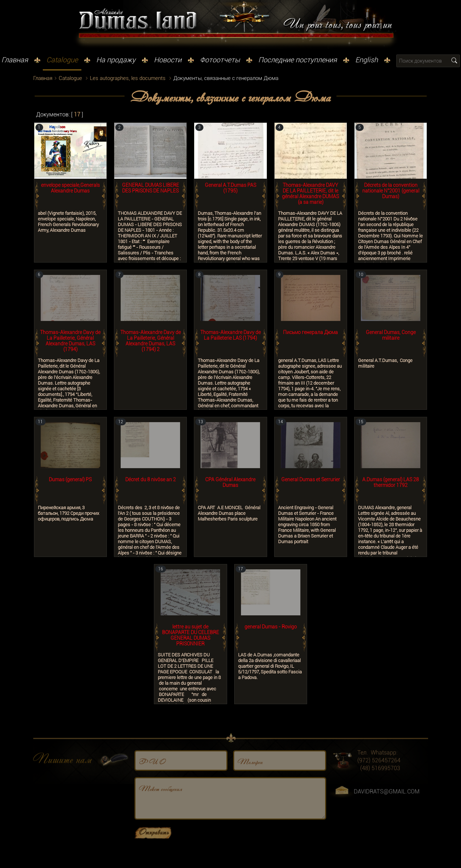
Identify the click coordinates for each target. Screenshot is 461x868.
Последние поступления (298, 60)
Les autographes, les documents (128, 78)
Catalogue (62, 60)
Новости (168, 60)
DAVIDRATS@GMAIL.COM (387, 810)
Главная (15, 60)
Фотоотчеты (220, 60)
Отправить (154, 850)
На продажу (116, 60)
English (367, 60)
